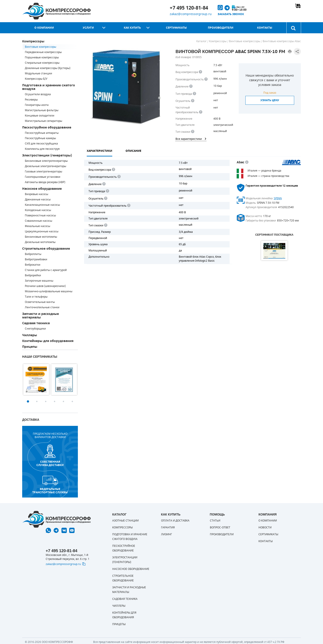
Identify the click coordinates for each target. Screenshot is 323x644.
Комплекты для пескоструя (42, 149)
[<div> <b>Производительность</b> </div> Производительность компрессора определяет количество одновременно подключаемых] (206, 79)
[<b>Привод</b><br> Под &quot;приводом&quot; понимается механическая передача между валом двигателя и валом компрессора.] (194, 94)
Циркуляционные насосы (42, 231)
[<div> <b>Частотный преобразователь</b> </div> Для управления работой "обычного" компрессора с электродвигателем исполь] (128, 206)
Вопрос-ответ (220, 527)
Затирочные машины (39, 281)
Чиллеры (30, 335)
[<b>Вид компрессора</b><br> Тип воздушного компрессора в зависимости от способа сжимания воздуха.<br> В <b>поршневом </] (200, 72)
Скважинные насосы (38, 221)
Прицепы (30, 347)
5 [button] (63, 401)
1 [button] (28, 401)
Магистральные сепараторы (43, 121)
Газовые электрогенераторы (43, 172)
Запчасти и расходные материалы (40, 316)
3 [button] (46, 401)
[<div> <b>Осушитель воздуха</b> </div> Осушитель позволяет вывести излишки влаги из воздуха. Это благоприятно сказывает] (193, 101)
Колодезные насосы (38, 210)
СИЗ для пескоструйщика (41, 144)
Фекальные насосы (37, 226)
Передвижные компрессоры (43, 52)
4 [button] (55, 401)
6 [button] (72, 401)
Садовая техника (36, 323)
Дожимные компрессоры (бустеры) (48, 68)
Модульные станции (38, 73)
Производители (221, 28)
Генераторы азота (37, 105)
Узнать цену (270, 100)
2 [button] (37, 401)
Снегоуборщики (35, 329)
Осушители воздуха (38, 94)
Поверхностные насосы (40, 215)
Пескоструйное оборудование (47, 127)
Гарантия (168, 527)
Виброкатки (33, 265)
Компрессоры (33, 41)
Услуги (88, 28)
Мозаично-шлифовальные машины (49, 291)
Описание (133, 151)
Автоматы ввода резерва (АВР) (45, 182)
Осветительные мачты (40, 302)
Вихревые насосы (36, 194)
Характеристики (99, 151)
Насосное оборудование (42, 189)
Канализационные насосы (42, 205)
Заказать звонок (231, 14)
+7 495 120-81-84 (189, 8)
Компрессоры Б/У (36, 79)
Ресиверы (31, 100)
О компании (44, 28)
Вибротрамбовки (36, 259)
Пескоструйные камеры (40, 138)
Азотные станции (125, 521)
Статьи (215, 521)
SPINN (278, 198)
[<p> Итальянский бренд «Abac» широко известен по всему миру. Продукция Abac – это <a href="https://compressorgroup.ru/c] (247, 162)
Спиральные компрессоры (42, 63)
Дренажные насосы (38, 200)
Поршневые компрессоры (42, 57)
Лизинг (166, 534)
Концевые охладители (40, 116)
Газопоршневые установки (43, 177)
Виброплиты (33, 254)
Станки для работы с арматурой (46, 270)
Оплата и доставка (175, 521)
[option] (36, 379)
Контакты (265, 28)
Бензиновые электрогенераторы (46, 161)
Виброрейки (33, 275)
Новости (265, 527)
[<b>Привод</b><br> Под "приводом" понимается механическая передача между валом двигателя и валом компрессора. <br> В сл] (107, 191)
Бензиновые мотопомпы (41, 237)
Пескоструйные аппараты (42, 133)
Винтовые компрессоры (40, 47)
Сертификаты (176, 28)
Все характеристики (191, 139)
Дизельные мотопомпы (40, 242)
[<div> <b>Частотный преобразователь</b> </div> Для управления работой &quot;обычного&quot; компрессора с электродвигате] (201, 112)
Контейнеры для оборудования (48, 341)
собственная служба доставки (50, 456)
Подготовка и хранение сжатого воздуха (49, 87)
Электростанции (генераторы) (47, 155)
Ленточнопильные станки (42, 307)
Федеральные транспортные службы (50, 485)
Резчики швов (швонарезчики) (45, 286)
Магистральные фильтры (42, 110)
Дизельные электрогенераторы (45, 166)
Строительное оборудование (46, 249)
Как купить (132, 28)
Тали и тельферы (36, 297)
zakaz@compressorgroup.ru (191, 14)
